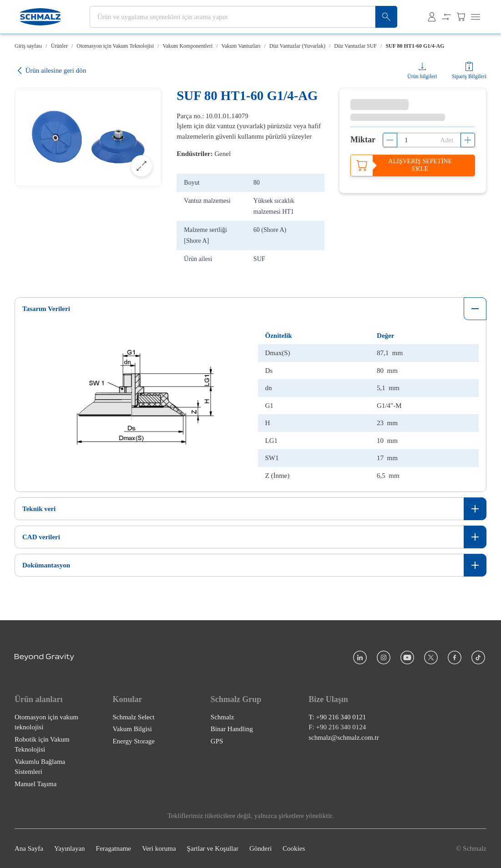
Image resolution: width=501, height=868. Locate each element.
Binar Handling (232, 729)
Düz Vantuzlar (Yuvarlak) (297, 46)
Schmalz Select (133, 717)
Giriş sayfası (28, 46)
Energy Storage (134, 741)
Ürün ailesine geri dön (50, 71)
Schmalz (223, 717)
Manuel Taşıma (35, 784)
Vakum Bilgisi (132, 729)
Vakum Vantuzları (241, 46)
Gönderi (261, 848)
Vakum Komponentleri (187, 46)
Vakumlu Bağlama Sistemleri (40, 767)
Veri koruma (159, 848)
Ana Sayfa (29, 848)
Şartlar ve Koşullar (213, 848)
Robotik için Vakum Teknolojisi (42, 745)
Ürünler (59, 46)
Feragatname (114, 848)
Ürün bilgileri (422, 76)
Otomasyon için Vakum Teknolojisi (115, 46)
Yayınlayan (70, 848)
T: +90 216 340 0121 (337, 717)
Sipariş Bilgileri (469, 76)
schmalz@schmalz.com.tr (344, 738)
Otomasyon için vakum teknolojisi (46, 722)
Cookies (294, 848)
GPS (217, 741)
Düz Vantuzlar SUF (355, 46)
